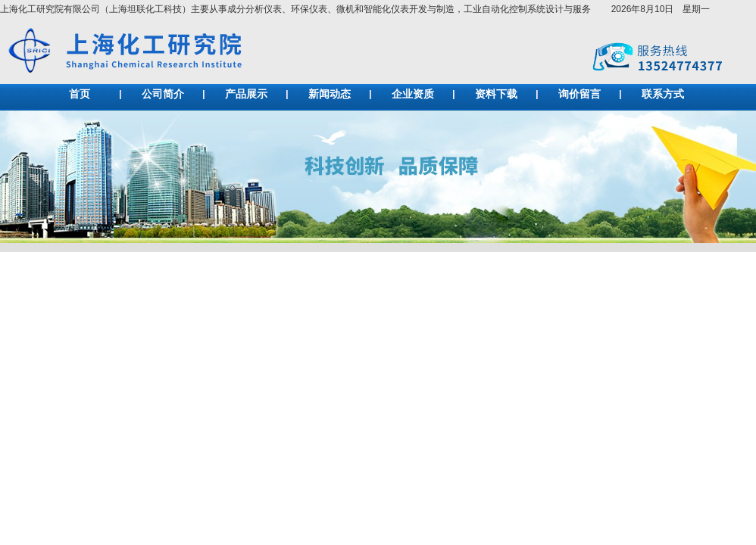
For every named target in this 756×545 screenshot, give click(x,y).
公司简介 (163, 94)
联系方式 (663, 94)
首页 (80, 94)
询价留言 (579, 94)
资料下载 (496, 94)
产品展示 (246, 94)
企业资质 (413, 94)
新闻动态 (330, 94)
